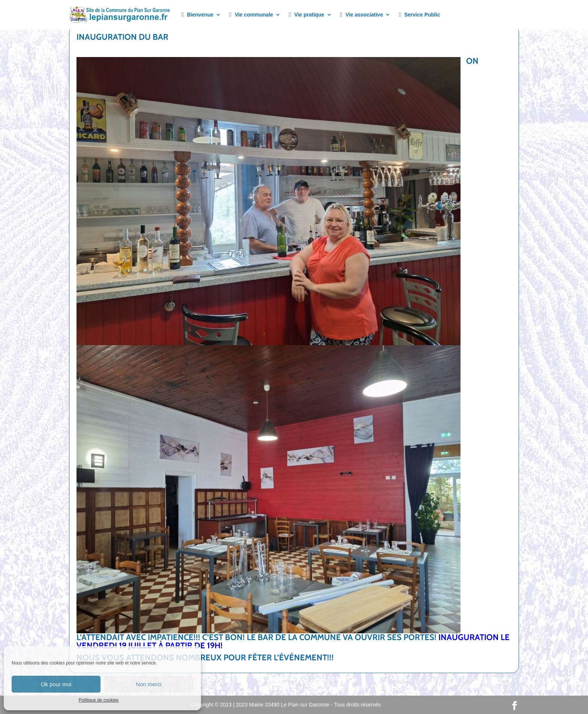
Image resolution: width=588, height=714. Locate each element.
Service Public (419, 15)
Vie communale (251, 15)
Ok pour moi (56, 684)
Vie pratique (306, 15)
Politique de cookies (99, 700)
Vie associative (362, 15)
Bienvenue (197, 15)
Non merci (148, 684)
